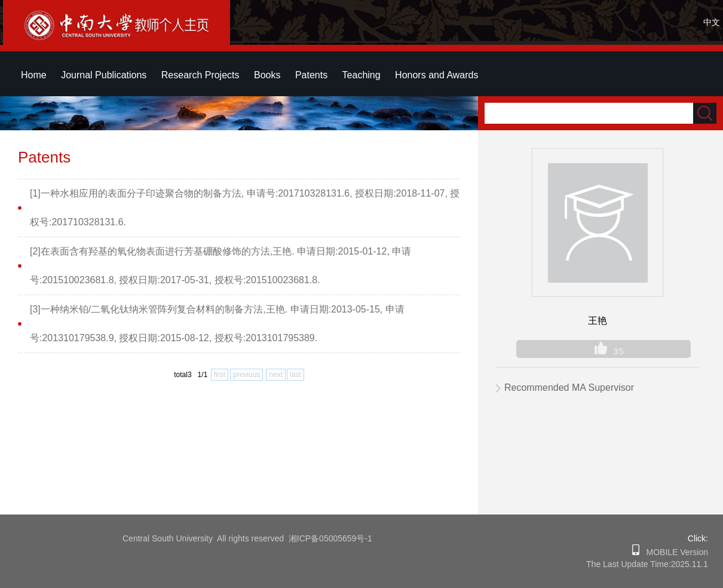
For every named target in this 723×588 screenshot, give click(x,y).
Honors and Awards (436, 75)
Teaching (362, 75)
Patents (311, 75)
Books (267, 75)
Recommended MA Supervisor (569, 388)
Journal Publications (104, 75)
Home (34, 75)
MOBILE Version (674, 552)
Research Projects (200, 75)
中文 (712, 22)
